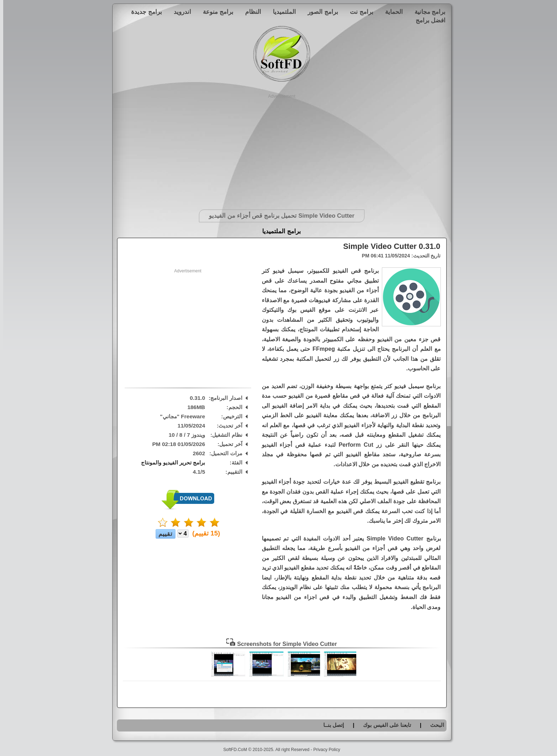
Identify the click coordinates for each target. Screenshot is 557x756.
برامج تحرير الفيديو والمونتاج (170, 463)
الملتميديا (281, 12)
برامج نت (358, 12)
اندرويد (179, 12)
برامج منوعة (215, 12)
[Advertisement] (279, 149)
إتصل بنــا (330, 725)
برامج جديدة (143, 12)
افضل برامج (428, 20)
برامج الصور (320, 12)
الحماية (391, 12)
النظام (250, 12)
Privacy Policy (324, 750)
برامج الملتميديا (278, 231)
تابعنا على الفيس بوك (384, 725)
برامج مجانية (427, 12)
